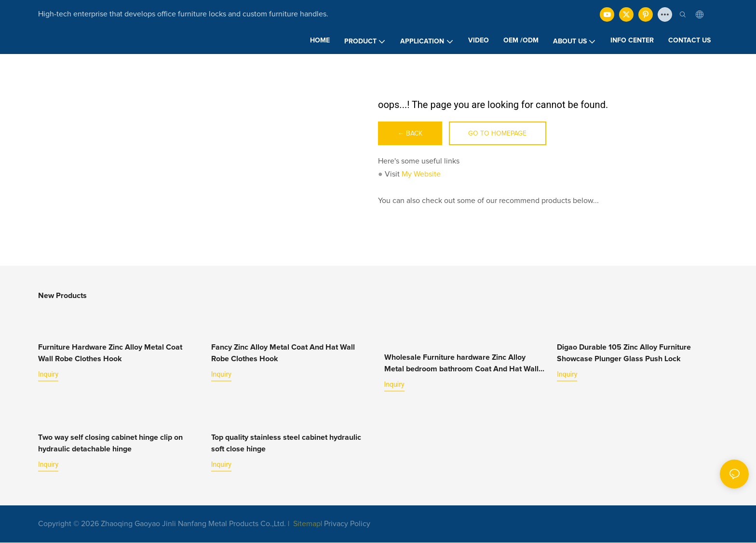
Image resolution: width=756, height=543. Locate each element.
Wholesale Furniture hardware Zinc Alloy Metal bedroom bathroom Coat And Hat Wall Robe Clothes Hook (461, 365)
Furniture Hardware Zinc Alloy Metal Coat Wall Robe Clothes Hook (110, 353)
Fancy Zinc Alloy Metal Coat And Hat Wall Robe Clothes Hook (283, 353)
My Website (421, 175)
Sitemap (306, 524)
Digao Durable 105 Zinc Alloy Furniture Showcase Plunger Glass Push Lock (624, 353)
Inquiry (48, 375)
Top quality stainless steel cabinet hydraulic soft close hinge (286, 443)
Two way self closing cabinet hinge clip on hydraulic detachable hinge (110, 443)
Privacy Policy (347, 524)
